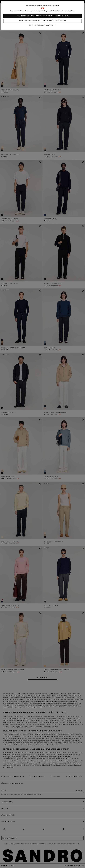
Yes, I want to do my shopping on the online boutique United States (42, 16)
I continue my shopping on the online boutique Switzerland (43, 21)
